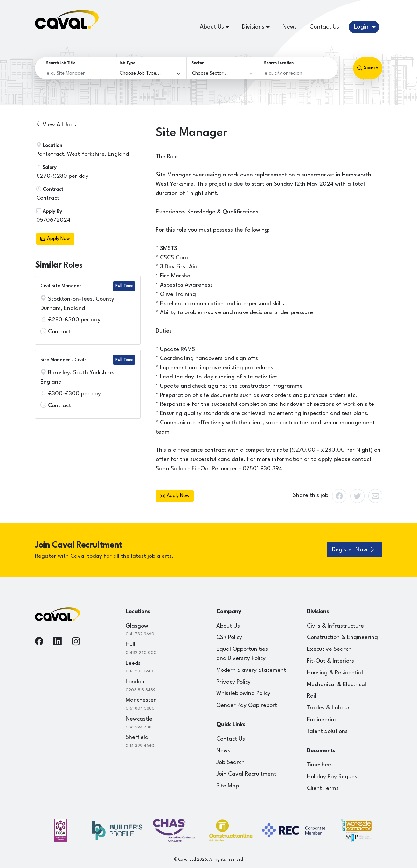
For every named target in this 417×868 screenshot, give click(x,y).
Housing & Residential (335, 673)
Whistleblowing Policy (243, 694)
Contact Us (324, 27)
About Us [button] (212, 27)
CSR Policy (229, 638)
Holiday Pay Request (333, 777)
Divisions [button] (253, 27)
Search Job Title (61, 63)
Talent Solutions (327, 732)
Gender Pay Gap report (247, 705)
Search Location (279, 63)
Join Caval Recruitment (246, 774)
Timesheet (320, 765)
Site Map (228, 786)
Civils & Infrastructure (335, 626)
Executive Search (329, 649)
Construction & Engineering (342, 638)
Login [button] (362, 27)
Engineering (322, 720)
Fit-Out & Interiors (330, 661)
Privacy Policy (233, 682)
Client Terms (323, 789)
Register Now (354, 550)
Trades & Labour (328, 708)
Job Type (127, 63)
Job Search (230, 762)
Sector (198, 63)
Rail (312, 696)
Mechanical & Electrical (337, 685)
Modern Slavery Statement (251, 670)
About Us (228, 626)
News (290, 27)
